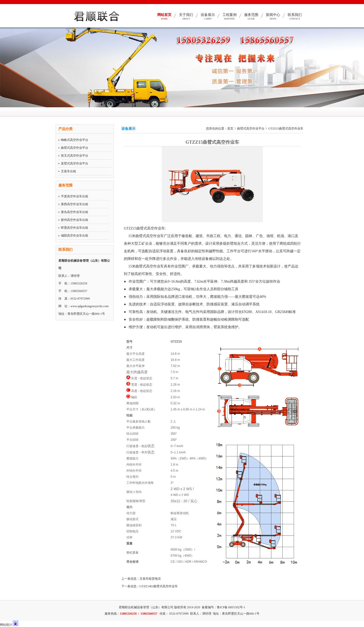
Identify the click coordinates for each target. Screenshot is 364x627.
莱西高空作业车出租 (75, 204)
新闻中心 (273, 18)
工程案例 (230, 18)
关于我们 (186, 18)
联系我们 (295, 18)
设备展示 (208, 18)
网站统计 (6, 625)
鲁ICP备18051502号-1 (231, 607)
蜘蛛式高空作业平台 (75, 140)
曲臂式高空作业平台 (75, 148)
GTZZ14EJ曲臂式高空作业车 (159, 586)
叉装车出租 (69, 171)
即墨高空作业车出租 (75, 228)
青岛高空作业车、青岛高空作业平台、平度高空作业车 (93, 32)
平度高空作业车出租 (75, 196)
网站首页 (164, 18)
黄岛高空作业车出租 (75, 212)
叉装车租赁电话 (150, 579)
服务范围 (251, 18)
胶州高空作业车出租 (75, 220)
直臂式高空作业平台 (75, 163)
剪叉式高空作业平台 (75, 156)
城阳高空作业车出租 (75, 236)
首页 (230, 129)
